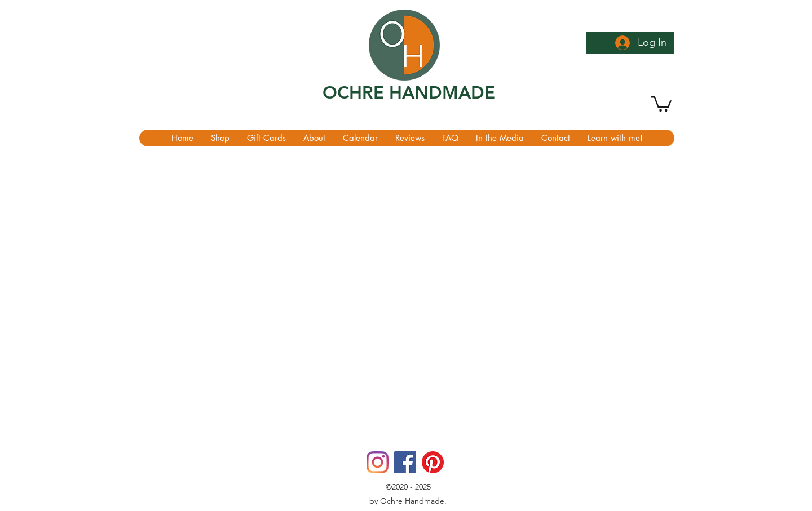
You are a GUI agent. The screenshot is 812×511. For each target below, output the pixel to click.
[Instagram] (378, 462)
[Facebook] (405, 462)
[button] (661, 103)
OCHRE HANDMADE (409, 93)
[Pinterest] (433, 462)
